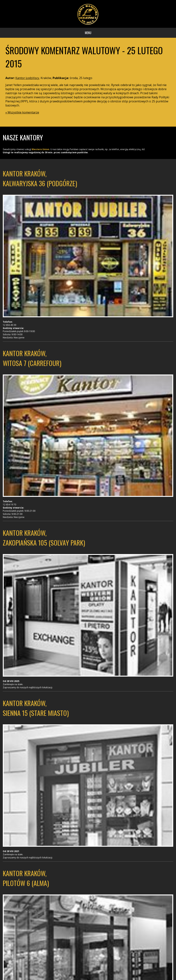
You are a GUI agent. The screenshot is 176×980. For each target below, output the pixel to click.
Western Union (40, 149)
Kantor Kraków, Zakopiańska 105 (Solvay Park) (44, 538)
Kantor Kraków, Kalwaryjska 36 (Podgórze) (40, 178)
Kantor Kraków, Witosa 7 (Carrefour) (32, 358)
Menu (88, 33)
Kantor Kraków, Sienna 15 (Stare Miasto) (36, 708)
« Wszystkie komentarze (22, 112)
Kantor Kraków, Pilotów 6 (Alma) (26, 878)
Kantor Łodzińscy (27, 78)
